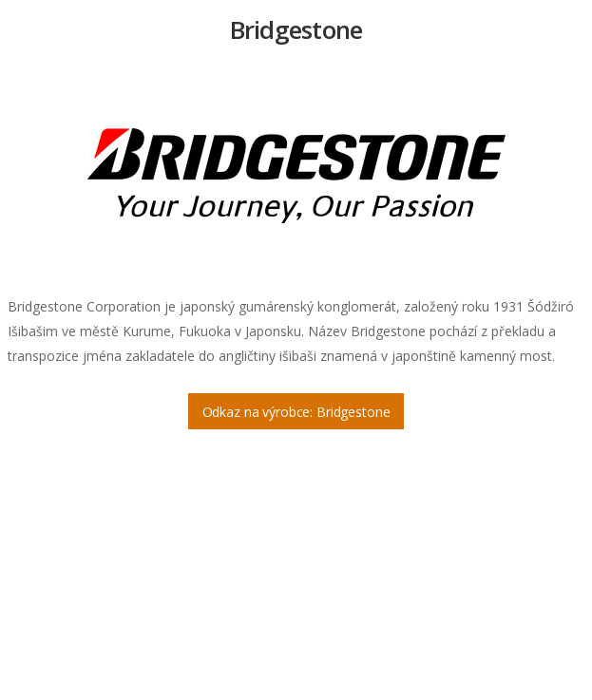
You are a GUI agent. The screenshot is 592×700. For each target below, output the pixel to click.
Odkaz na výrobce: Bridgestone (296, 412)
